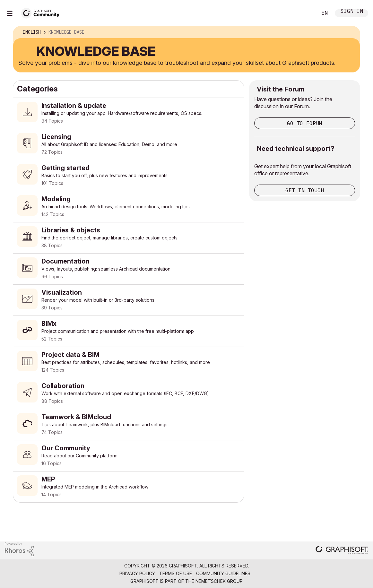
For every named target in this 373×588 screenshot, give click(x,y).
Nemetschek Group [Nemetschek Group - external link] (219, 581)
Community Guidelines (223, 573)
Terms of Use (176, 573)
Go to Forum (305, 123)
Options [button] (351, 32)
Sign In (352, 12)
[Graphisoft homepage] (342, 551)
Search (305, 13)
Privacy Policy (137, 573)
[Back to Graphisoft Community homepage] (42, 12)
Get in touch (305, 190)
